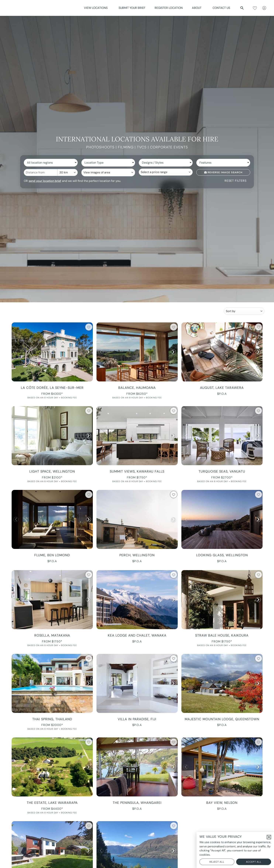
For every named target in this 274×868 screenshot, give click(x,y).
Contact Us (221, 8)
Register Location (169, 8)
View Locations (97, 8)
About (198, 8)
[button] (242, 8)
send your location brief (45, 181)
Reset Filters (236, 181)
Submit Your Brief (132, 8)
